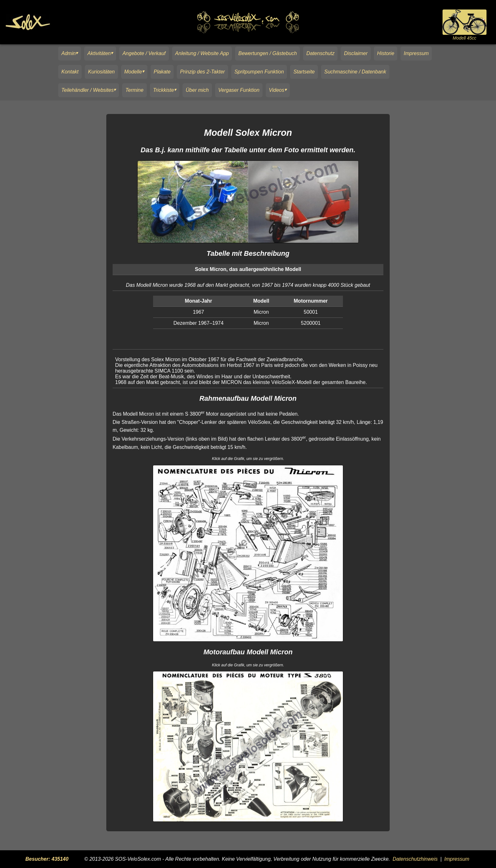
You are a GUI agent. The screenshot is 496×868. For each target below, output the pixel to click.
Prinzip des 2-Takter (202, 72)
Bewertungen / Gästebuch (267, 53)
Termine (134, 90)
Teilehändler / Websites (87, 90)
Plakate (162, 72)
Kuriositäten (101, 72)
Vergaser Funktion (239, 90)
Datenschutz (320, 53)
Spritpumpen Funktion (259, 72)
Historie (386, 53)
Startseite (304, 72)
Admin (68, 53)
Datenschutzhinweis (415, 859)
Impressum (416, 53)
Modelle (133, 72)
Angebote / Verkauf (144, 53)
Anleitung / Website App (202, 53)
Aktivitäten (99, 53)
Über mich (197, 90)
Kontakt (70, 72)
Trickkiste (164, 90)
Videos (277, 90)
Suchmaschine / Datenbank (355, 72)
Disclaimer (356, 53)
